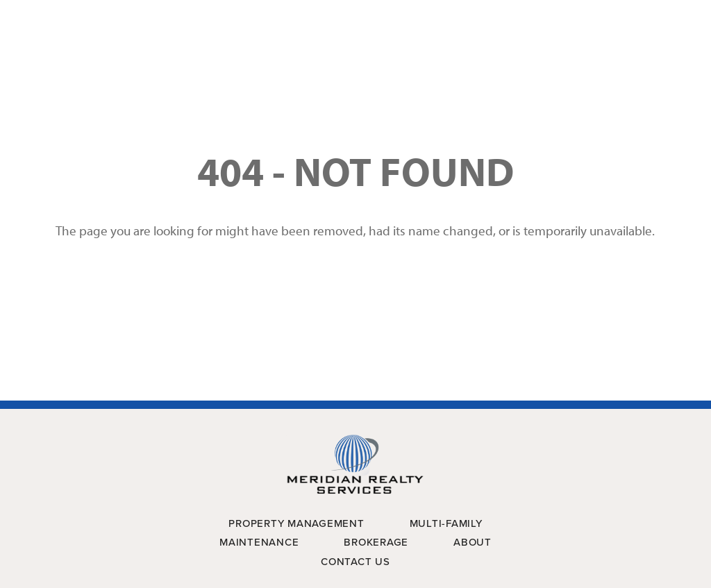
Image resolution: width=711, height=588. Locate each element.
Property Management (296, 523)
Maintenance (259, 542)
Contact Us (355, 562)
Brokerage (376, 542)
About (472, 542)
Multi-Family (446, 523)
